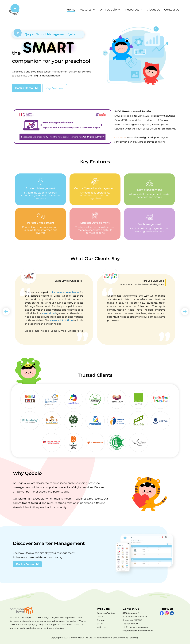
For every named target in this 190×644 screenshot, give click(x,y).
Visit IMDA (63, 127)
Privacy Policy (121, 638)
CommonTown (22, 610)
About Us (154, 10)
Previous (5, 310)
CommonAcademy (107, 613)
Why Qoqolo (108, 10)
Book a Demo (24, 88)
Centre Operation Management (95, 189)
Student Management (41, 189)
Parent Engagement (41, 224)
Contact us (120, 137)
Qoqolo (101, 620)
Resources (132, 10)
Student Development (95, 224)
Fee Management (149, 224)
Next (184, 310)
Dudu (100, 616)
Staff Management (149, 189)
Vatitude (101, 627)
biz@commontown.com (135, 627)
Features (85, 10)
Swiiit (100, 624)
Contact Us (172, 10)
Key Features (55, 88)
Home (71, 10)
